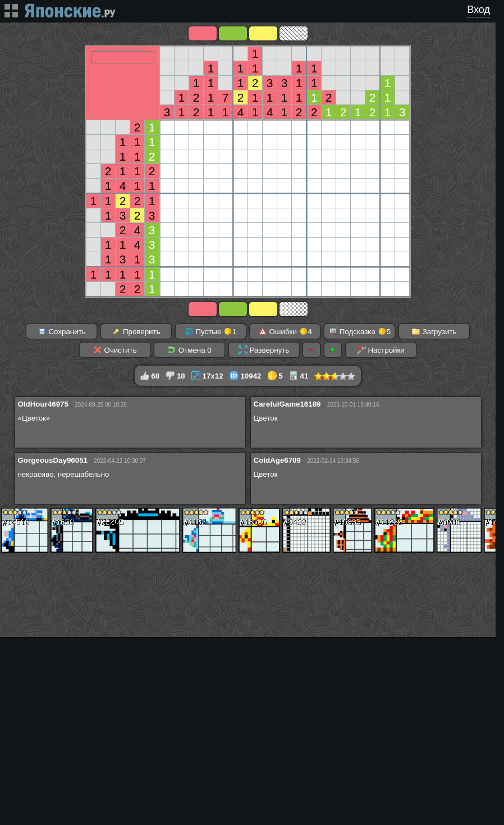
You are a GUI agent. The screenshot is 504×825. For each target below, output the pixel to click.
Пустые (211, 331)
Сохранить (62, 331)
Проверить (136, 331)
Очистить (115, 350)
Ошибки (285, 331)
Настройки (381, 350)
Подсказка (359, 331)
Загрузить (434, 331)
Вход (478, 10)
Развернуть (264, 350)
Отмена (189, 350)
